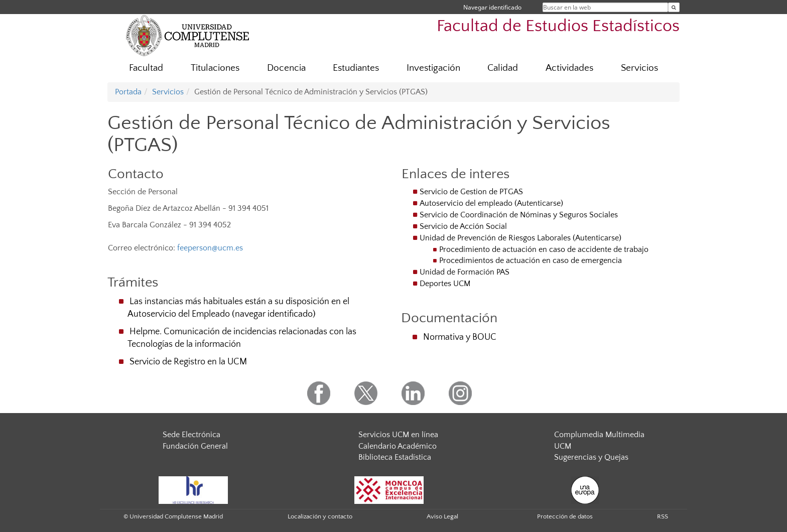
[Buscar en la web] (674, 7)
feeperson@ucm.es (210, 248)
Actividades (569, 68)
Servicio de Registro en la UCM (188, 362)
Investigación (433, 68)
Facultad (146, 68)
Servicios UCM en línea (398, 435)
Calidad (503, 68)
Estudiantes (356, 68)
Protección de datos (565, 516)
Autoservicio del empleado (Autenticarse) (491, 203)
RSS (663, 516)
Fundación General (195, 446)
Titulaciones (215, 68)
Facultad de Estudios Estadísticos (558, 26)
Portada (128, 92)
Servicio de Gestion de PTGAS (471, 192)
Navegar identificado (492, 7)
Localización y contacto (320, 516)
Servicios (639, 68)
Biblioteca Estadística (395, 457)
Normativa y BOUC (460, 337)
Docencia (286, 68)
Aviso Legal (442, 516)
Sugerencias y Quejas (591, 457)
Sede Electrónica (191, 435)
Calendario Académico (398, 446)
